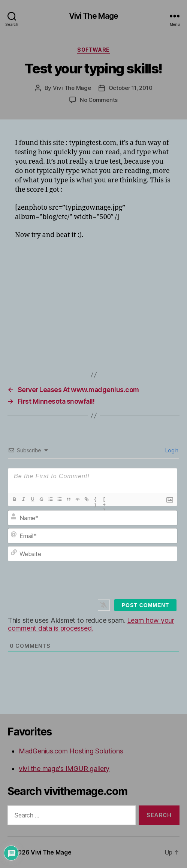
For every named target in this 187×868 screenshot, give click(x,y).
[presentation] (101, 585)
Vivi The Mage (94, 16)
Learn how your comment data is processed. (91, 624)
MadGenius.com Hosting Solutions (71, 751)
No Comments (99, 100)
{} (95, 500)
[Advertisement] (101, 301)
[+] (105, 500)
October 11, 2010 (131, 88)
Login (171, 450)
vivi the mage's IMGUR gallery (64, 769)
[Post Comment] (145, 605)
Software (93, 50)
